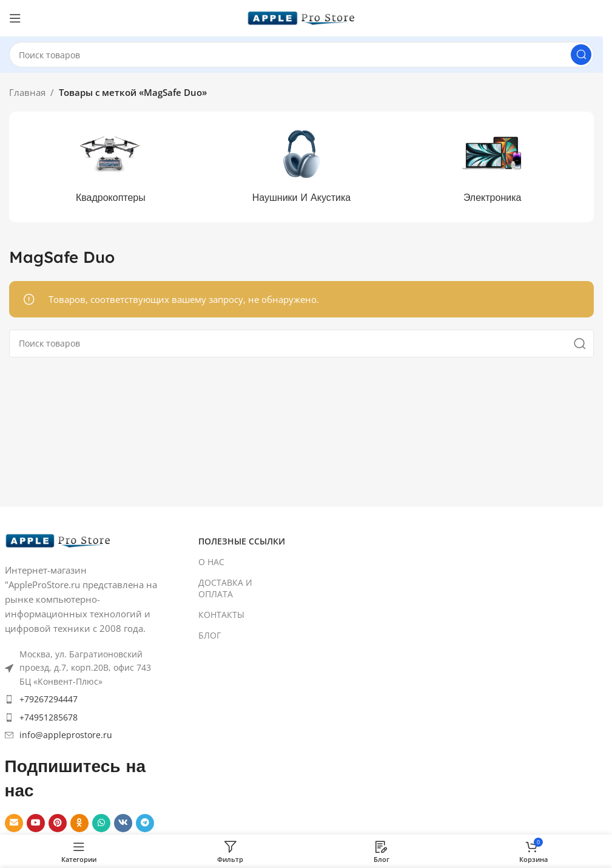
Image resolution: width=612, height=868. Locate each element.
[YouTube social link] (36, 823)
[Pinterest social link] (58, 823)
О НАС (211, 562)
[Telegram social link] (145, 823)
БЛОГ (210, 635)
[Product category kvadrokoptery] (111, 167)
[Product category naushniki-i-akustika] (302, 167)
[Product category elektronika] (492, 167)
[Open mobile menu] (15, 18)
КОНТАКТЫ (221, 615)
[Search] (301, 55)
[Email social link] (14, 823)
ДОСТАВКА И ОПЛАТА (225, 588)
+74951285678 (49, 717)
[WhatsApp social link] (101, 823)
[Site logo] (301, 17)
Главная (27, 92)
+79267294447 (49, 699)
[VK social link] (123, 823)
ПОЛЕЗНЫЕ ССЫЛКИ (242, 541)
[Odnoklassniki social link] (79, 823)
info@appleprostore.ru (66, 735)
